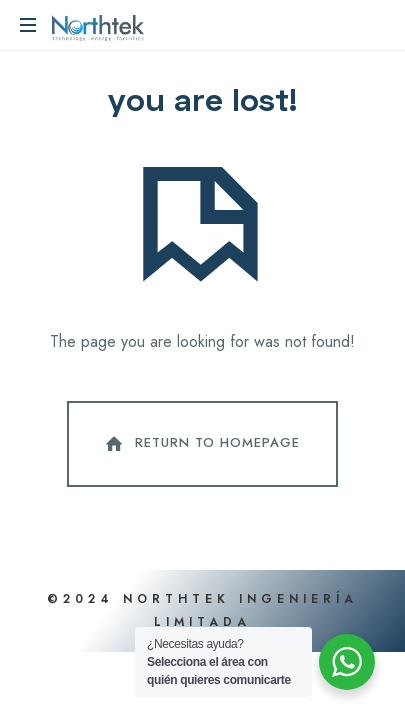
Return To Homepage (201, 444)
